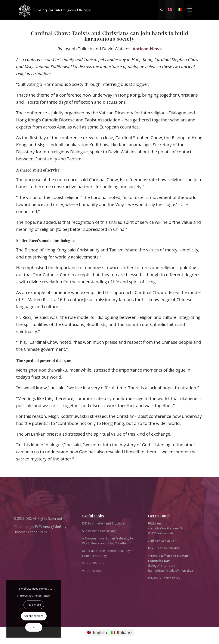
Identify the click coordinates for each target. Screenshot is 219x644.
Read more (34, 605)
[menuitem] (162, 10)
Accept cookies (34, 616)
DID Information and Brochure (103, 523)
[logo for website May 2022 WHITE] (56, 10)
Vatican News (147, 49)
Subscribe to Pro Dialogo (99, 531)
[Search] (162, 10)
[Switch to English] (97, 632)
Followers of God (48, 527)
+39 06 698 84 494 (164, 548)
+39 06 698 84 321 (167, 541)
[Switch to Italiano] (121, 632)
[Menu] (190, 10)
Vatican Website (93, 563)
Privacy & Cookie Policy (164, 578)
